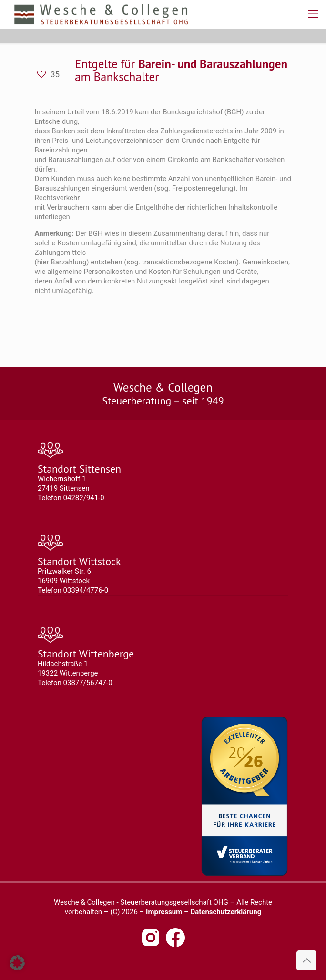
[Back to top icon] (306, 960)
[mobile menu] (313, 14)
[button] (17, 963)
